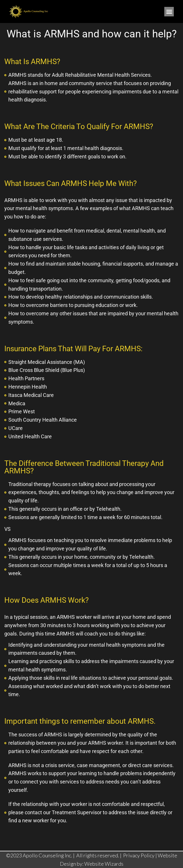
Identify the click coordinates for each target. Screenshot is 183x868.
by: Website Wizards (100, 864)
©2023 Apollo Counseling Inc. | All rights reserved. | (64, 855)
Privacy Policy (139, 855)
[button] (169, 12)
